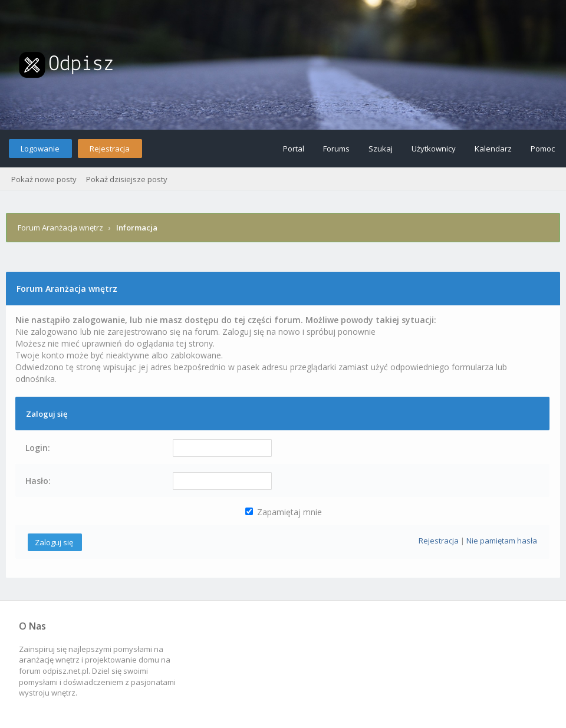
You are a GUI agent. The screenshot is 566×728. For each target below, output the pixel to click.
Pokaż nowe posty (44, 179)
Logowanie (40, 149)
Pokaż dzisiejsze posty (127, 179)
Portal (294, 149)
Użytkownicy (434, 149)
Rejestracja (110, 149)
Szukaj (381, 149)
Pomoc (543, 149)
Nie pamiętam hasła (502, 541)
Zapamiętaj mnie (284, 512)
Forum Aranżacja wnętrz (60, 228)
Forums (336, 149)
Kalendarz (493, 149)
